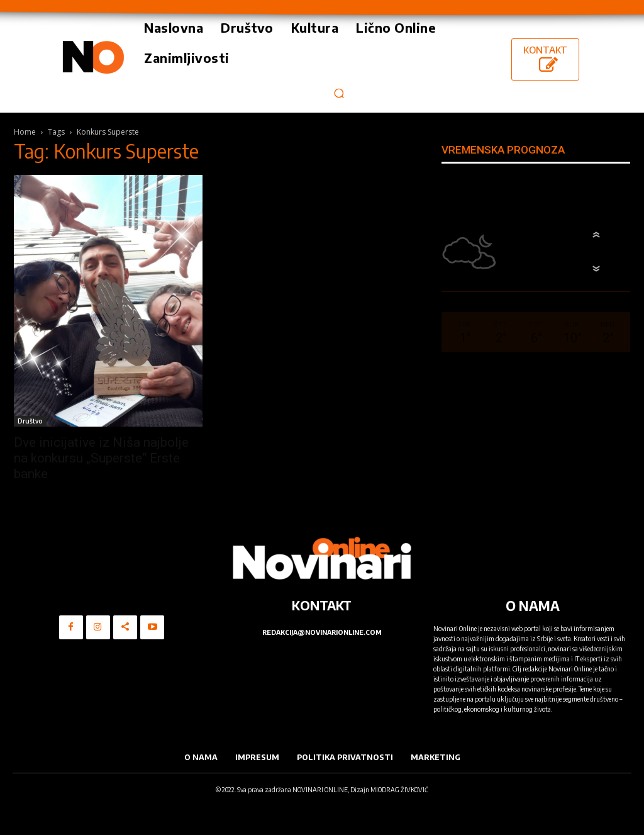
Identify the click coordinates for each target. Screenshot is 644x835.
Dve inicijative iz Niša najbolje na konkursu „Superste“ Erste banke (101, 458)
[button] (339, 93)
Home (25, 132)
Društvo (30, 421)
